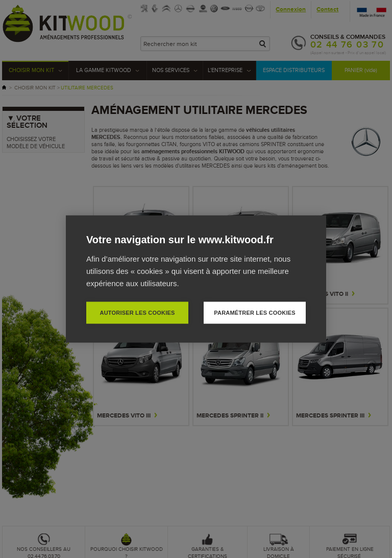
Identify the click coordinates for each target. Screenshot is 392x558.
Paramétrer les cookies (254, 313)
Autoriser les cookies (137, 313)
